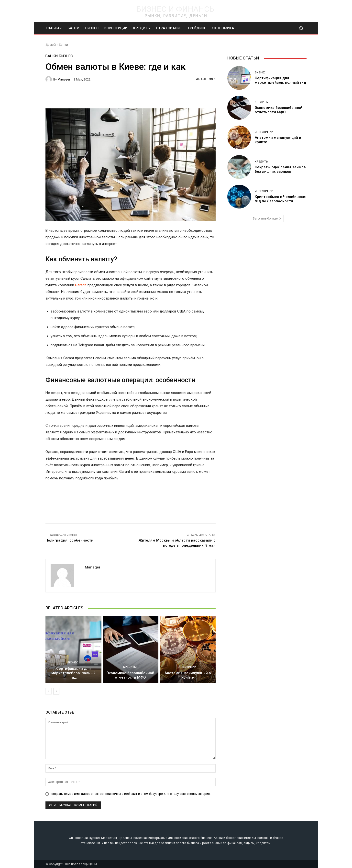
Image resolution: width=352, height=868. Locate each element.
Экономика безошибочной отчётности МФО (130, 675)
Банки (63, 45)
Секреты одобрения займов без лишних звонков (280, 169)
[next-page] (56, 691)
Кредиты (130, 667)
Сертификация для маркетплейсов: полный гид (73, 673)
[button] (301, 28)
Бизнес (66, 56)
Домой (51, 45)
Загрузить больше (267, 219)
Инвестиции (187, 667)
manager (64, 79)
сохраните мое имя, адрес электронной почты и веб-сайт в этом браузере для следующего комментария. (131, 794)
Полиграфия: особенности (69, 540)
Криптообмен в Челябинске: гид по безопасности (280, 199)
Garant (80, 285)
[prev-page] (49, 691)
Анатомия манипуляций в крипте (188, 675)
